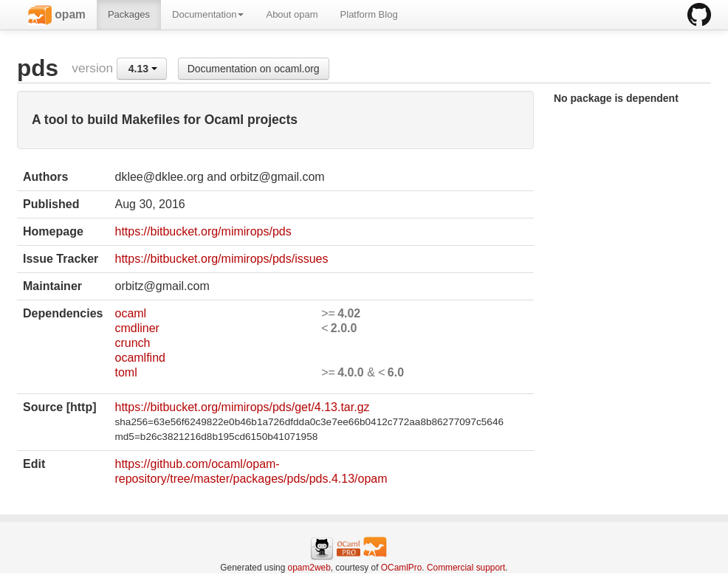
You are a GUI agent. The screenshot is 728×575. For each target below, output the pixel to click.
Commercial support (466, 568)
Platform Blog (369, 14)
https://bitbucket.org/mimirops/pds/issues (221, 259)
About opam (292, 14)
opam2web (309, 568)
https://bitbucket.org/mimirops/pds (203, 231)
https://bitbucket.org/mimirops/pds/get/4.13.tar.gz (242, 407)
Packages (129, 14)
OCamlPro (402, 568)
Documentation (208, 14)
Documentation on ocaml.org (254, 69)
